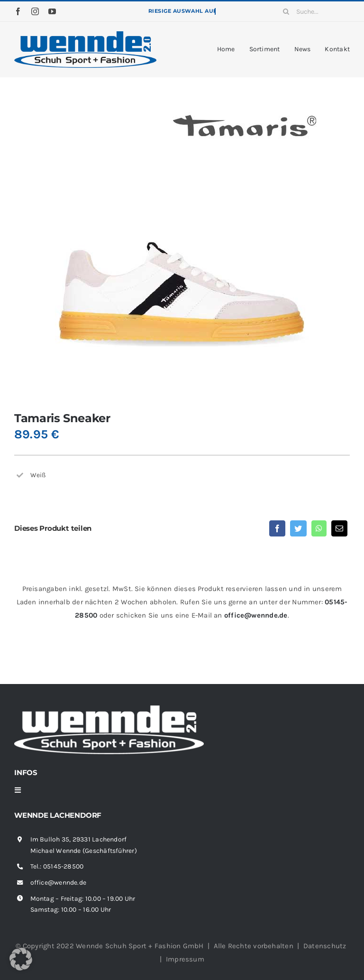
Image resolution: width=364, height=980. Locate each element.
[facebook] (18, 11)
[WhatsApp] (319, 528)
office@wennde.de (256, 615)
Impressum (185, 959)
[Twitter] (298, 528)
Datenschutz (325, 946)
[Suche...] (313, 11)
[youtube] (52, 11)
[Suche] (286, 11)
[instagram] (35, 11)
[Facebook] (277, 528)
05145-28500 (63, 866)
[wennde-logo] (85, 35)
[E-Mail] (339, 528)
